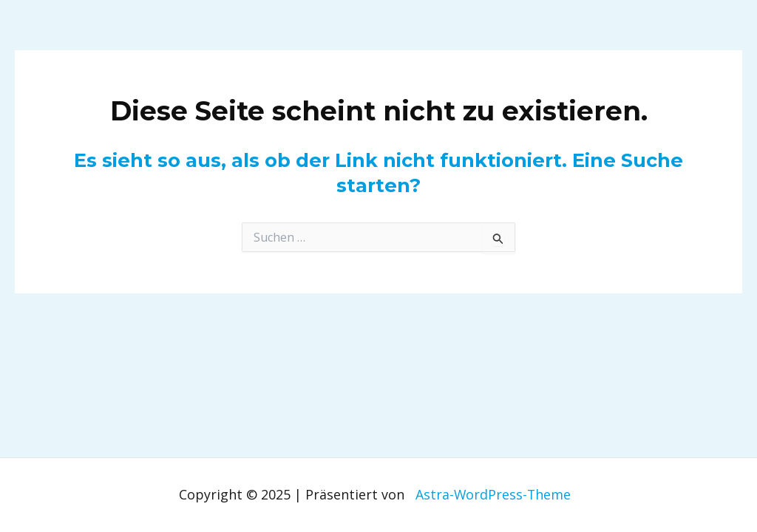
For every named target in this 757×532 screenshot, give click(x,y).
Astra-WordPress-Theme (493, 494)
